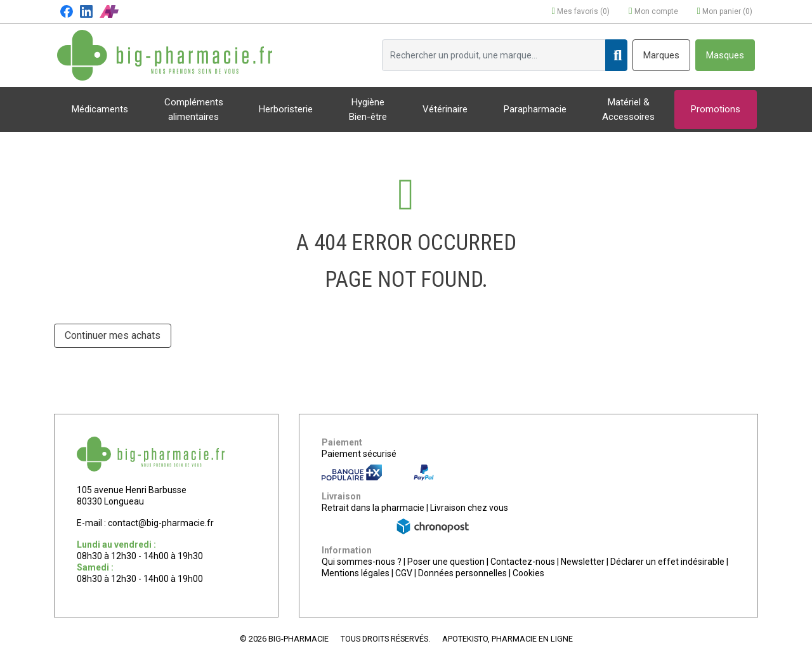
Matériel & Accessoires (628, 109)
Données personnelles (462, 573)
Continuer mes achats (113, 335)
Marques (661, 55)
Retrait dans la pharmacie (373, 508)
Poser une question (446, 562)
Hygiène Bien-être (368, 109)
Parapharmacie (535, 109)
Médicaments (100, 109)
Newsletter (583, 562)
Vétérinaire (445, 109)
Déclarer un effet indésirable (667, 562)
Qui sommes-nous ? (362, 562)
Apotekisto (507, 639)
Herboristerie (286, 109)
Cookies (528, 573)
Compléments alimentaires (194, 109)
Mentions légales (356, 573)
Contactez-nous (523, 562)
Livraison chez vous (469, 508)
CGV (404, 573)
